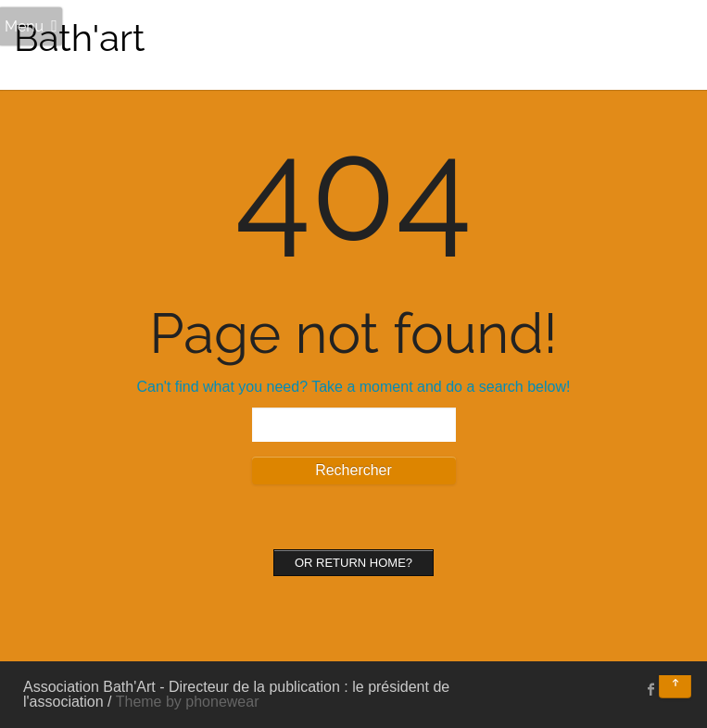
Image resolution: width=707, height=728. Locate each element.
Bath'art (79, 38)
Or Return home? (353, 563)
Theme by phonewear (188, 702)
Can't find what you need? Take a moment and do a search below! (354, 387)
